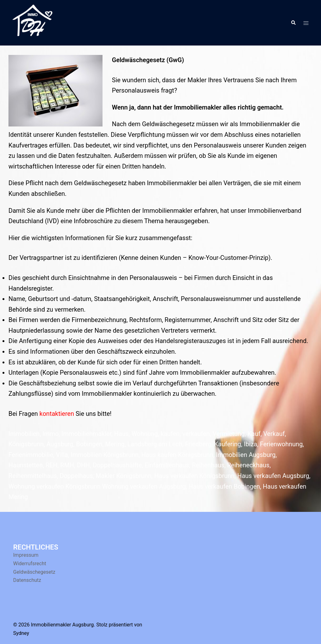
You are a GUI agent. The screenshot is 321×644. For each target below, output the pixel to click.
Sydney (21, 633)
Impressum (26, 555)
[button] (293, 23)
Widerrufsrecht (30, 563)
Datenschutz (27, 580)
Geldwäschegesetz (34, 572)
